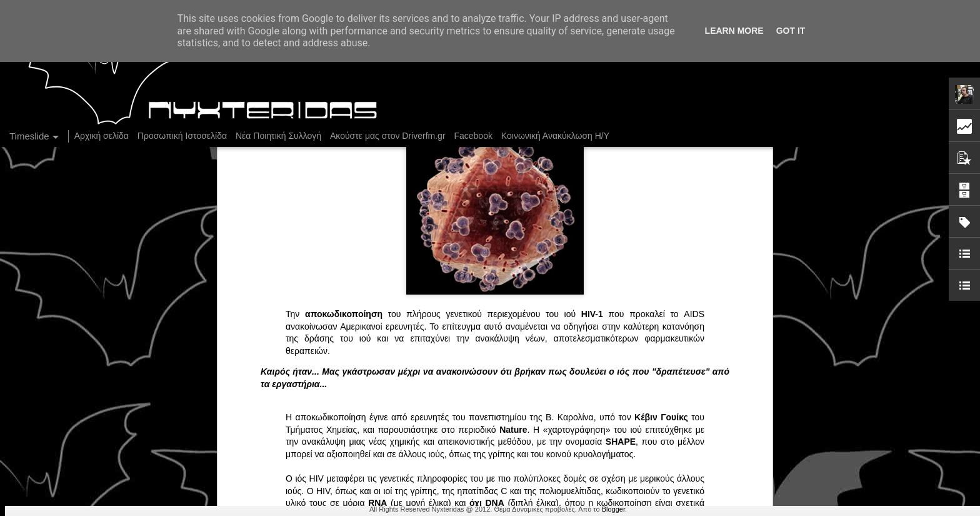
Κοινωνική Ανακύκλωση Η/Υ (555, 136)
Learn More (734, 31)
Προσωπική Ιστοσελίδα (182, 136)
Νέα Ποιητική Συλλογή (278, 136)
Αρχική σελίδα (102, 136)
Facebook (473, 136)
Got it (791, 31)
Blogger (613, 509)
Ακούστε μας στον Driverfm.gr (388, 136)
